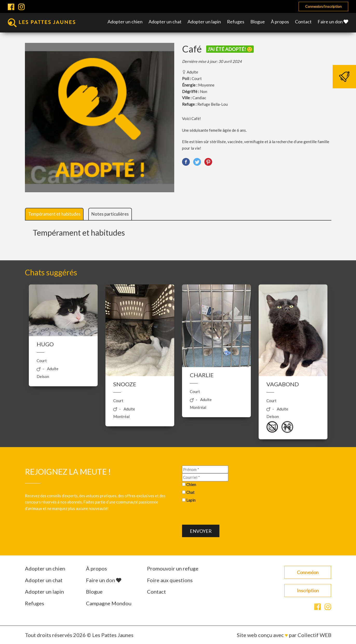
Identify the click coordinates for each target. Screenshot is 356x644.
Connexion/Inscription (323, 6)
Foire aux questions (170, 580)
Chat (190, 492)
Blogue (258, 22)
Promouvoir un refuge (173, 568)
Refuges (236, 22)
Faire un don (333, 22)
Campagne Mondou (109, 603)
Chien (191, 484)
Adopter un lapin (204, 22)
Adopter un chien (125, 22)
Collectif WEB (314, 635)
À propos (280, 22)
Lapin (191, 500)
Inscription (308, 590)
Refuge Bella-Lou (213, 104)
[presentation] (221, 515)
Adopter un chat (165, 22)
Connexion (308, 572)
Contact (303, 22)
